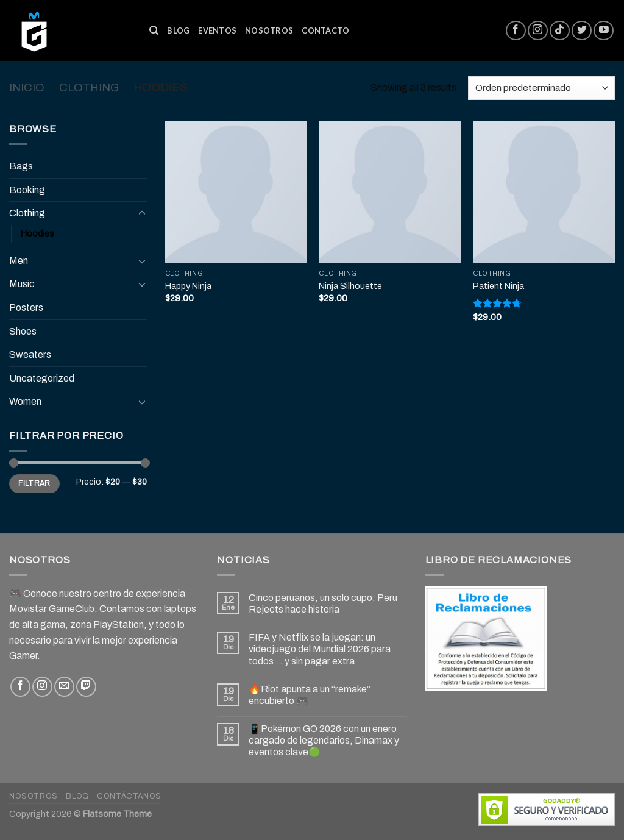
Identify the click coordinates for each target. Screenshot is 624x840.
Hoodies (37, 233)
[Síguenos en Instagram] (538, 31)
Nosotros (269, 30)
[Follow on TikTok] (560, 31)
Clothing (89, 88)
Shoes (23, 331)
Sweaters (30, 354)
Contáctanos (129, 796)
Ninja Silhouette (350, 286)
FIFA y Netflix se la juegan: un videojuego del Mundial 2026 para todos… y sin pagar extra (320, 649)
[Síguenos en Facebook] (516, 31)
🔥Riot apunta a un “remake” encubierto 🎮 (310, 695)
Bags (21, 166)
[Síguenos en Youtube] (604, 31)
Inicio (27, 88)
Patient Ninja (498, 286)
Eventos (217, 30)
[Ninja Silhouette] (390, 192)
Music (22, 284)
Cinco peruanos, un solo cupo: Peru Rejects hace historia (323, 603)
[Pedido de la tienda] (541, 88)
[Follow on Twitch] (86, 687)
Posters (26, 308)
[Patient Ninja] (544, 192)
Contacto (325, 30)
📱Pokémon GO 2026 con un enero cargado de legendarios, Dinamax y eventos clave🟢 (324, 740)
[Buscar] (154, 30)
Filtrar (34, 483)
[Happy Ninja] (236, 192)
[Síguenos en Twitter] (582, 31)
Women (25, 401)
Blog (178, 30)
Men (19, 261)
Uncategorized (42, 378)
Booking (27, 190)
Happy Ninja (188, 286)
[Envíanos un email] (64, 687)
